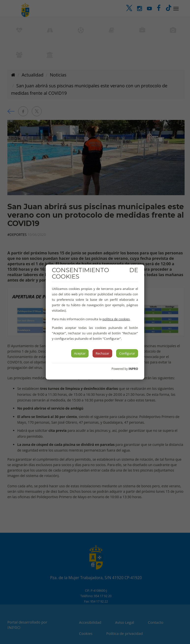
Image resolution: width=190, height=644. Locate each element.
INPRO (133, 369)
